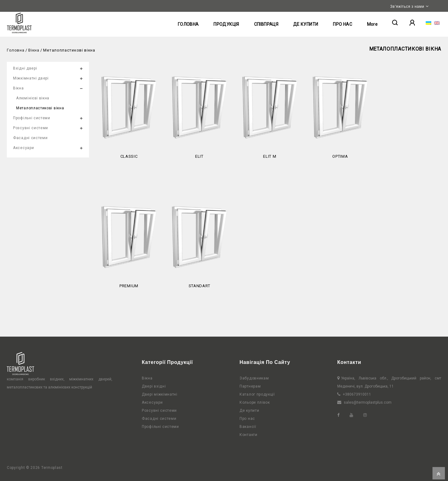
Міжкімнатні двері (31, 78)
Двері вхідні (154, 386)
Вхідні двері (25, 68)
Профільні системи (32, 118)
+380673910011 (357, 394)
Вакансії (248, 427)
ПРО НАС (343, 24)
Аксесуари (23, 148)
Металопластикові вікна (40, 108)
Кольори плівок (255, 402)
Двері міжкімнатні (160, 394)
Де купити (249, 411)
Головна (16, 50)
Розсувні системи (31, 128)
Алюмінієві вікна (33, 98)
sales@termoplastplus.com (368, 402)
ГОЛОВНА (188, 24)
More (372, 24)
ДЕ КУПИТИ (306, 24)
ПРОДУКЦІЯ (226, 24)
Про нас (247, 419)
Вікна (34, 50)
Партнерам (250, 386)
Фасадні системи (30, 138)
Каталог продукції (257, 394)
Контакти (249, 435)
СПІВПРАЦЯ (266, 24)
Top (439, 473)
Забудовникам (254, 378)
